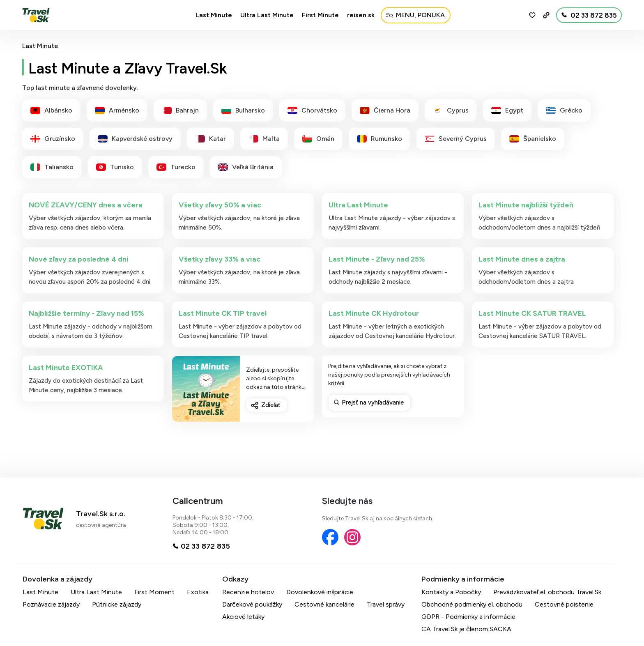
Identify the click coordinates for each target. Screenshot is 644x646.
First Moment (154, 592)
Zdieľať (271, 405)
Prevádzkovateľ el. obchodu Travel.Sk (547, 592)
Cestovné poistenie (564, 604)
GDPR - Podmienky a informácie (468, 617)
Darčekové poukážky (252, 604)
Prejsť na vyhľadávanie (373, 402)
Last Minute (214, 15)
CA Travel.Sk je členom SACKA (466, 629)
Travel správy (386, 604)
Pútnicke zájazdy (117, 604)
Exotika (198, 592)
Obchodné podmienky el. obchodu (472, 604)
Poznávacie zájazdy (51, 604)
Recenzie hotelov (248, 592)
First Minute (320, 15)
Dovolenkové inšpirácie (320, 592)
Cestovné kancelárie (324, 604)
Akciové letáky (243, 617)
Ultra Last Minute (267, 15)
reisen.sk (361, 15)
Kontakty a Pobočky (451, 592)
